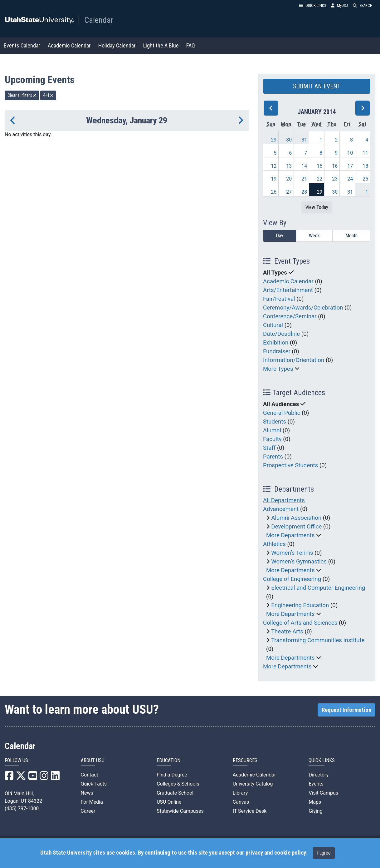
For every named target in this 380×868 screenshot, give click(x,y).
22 (319, 179)
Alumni (272, 430)
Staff (269, 448)
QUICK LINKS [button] (312, 5)
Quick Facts (94, 784)
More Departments (290, 535)
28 (304, 192)
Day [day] (280, 236)
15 (319, 166)
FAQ (191, 45)
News (87, 793)
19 (274, 179)
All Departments (284, 500)
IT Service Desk (250, 811)
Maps (315, 802)
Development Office (296, 527)
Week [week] (314, 236)
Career (88, 811)
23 (335, 179)
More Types (278, 369)
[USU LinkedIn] (55, 778)
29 (274, 140)
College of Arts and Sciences (300, 623)
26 (274, 192)
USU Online (169, 802)
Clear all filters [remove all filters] (22, 95)
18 (365, 166)
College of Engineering (292, 579)
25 (365, 179)
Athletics (274, 544)
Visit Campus (323, 793)
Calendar (99, 20)
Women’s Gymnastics (299, 562)
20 (289, 179)
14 (304, 166)
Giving (315, 811)
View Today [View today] (317, 207)
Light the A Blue (161, 45)
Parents (273, 457)
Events (316, 784)
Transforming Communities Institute (318, 640)
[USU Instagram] (44, 778)
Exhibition (276, 343)
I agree (324, 853)
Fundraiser (277, 351)
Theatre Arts (287, 632)
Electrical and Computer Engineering (318, 588)
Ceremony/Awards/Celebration (303, 308)
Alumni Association (296, 518)
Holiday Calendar (117, 45)
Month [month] (351, 236)
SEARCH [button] (363, 5)
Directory (319, 775)
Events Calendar (22, 45)
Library (240, 793)
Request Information (346, 710)
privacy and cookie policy (275, 853)
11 (365, 153)
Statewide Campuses (180, 811)
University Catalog (253, 784)
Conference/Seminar (290, 316)
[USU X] (21, 778)
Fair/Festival (279, 299)
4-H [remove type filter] (48, 95)
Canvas (241, 802)
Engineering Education (300, 605)
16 (335, 166)
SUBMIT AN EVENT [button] (317, 86)
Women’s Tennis (292, 553)
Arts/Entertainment (288, 290)
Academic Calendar (69, 45)
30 (289, 140)
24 (350, 179)
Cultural (273, 325)
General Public (282, 413)
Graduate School (175, 793)
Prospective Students (290, 465)
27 (289, 192)
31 (304, 140)
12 (274, 166)
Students (275, 422)
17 (350, 166)
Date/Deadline (281, 334)
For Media (92, 802)
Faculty (272, 439)
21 (304, 179)
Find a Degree (172, 775)
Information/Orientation (294, 360)
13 (289, 166)
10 (350, 153)
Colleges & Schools (178, 784)
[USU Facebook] (9, 778)
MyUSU (339, 5)
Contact (90, 775)
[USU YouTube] (33, 778)
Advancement (281, 509)
